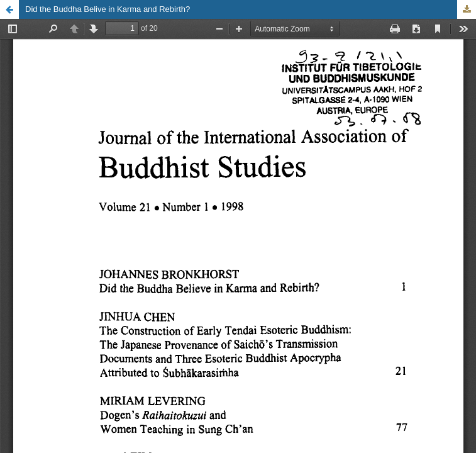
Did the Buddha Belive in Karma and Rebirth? (108, 9)
